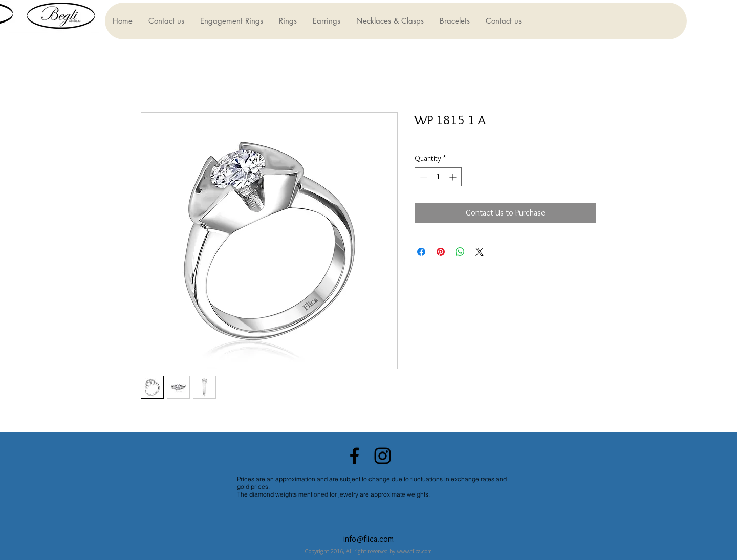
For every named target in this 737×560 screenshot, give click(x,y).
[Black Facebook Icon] (354, 456)
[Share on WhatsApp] (460, 252)
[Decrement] (422, 177)
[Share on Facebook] (421, 252)
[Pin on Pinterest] (441, 252)
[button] (231, 21)
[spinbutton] (438, 177)
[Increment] (454, 177)
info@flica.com (368, 539)
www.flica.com (414, 551)
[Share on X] (480, 252)
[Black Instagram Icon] (383, 456)
